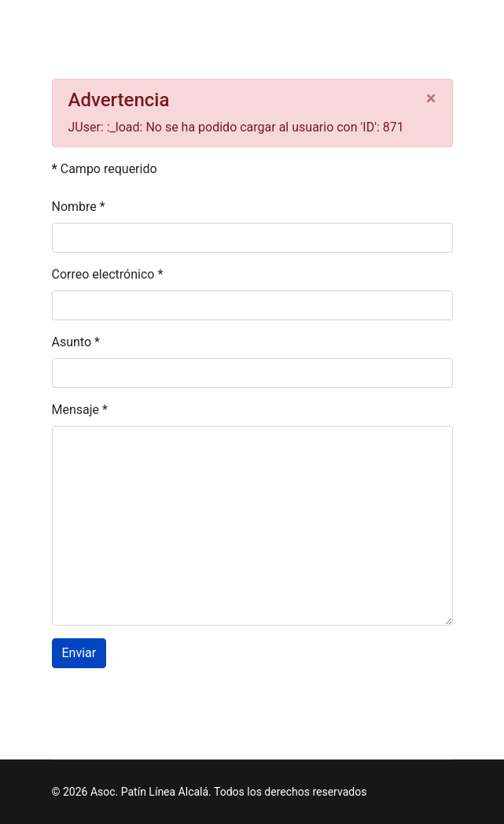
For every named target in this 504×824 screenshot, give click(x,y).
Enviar (79, 653)
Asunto (76, 342)
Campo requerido (105, 169)
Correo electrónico (108, 274)
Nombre (79, 207)
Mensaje (80, 410)
